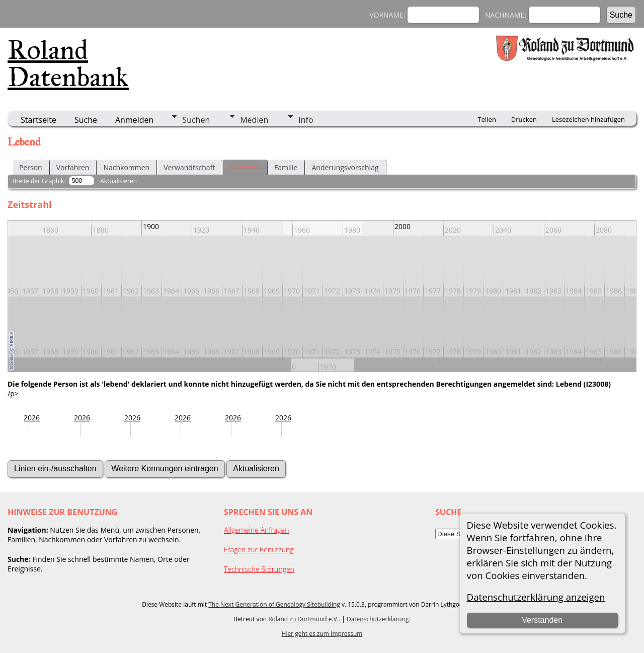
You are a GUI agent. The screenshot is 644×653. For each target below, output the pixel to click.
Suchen (196, 120)
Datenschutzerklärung (378, 619)
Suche (86, 120)
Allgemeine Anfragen (257, 530)
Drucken (524, 119)
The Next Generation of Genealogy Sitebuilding (274, 604)
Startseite (38, 120)
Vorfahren (73, 167)
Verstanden (542, 620)
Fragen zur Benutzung (259, 550)
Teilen (487, 119)
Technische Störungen (259, 569)
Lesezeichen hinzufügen (588, 119)
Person (31, 167)
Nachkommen (126, 167)
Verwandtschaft (189, 167)
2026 (32, 418)
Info (306, 120)
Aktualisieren (118, 181)
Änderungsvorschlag (345, 167)
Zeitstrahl (245, 167)
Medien (254, 120)
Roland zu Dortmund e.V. (303, 619)
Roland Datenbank (68, 63)
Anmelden (134, 120)
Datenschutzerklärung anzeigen (536, 597)
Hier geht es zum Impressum (322, 634)
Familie (286, 167)
